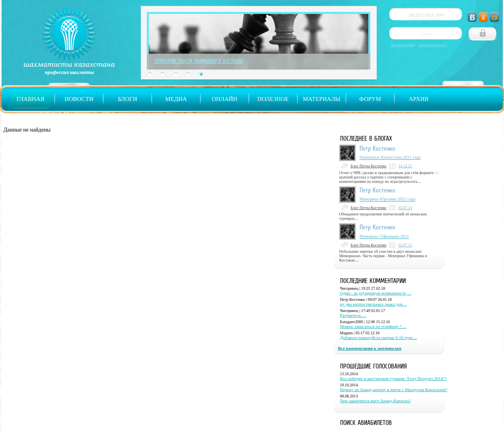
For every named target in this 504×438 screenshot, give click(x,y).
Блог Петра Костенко (369, 166)
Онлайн (224, 99)
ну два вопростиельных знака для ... (374, 304)
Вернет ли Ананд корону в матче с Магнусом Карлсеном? (394, 390)
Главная (30, 99)
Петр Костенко (378, 148)
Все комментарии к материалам (370, 348)
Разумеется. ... (353, 315)
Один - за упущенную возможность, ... (376, 293)
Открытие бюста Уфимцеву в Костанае (199, 61)
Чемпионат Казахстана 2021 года (390, 157)
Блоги (127, 99)
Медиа (176, 99)
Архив (419, 99)
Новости (79, 99)
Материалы (321, 99)
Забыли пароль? (433, 45)
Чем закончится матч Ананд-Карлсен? (376, 401)
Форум (370, 99)
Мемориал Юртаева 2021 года (387, 199)
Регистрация (403, 45)
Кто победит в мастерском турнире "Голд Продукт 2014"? (393, 378)
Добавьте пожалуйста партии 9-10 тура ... (379, 337)
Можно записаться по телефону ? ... (373, 326)
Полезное (273, 99)
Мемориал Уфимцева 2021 (384, 236)
